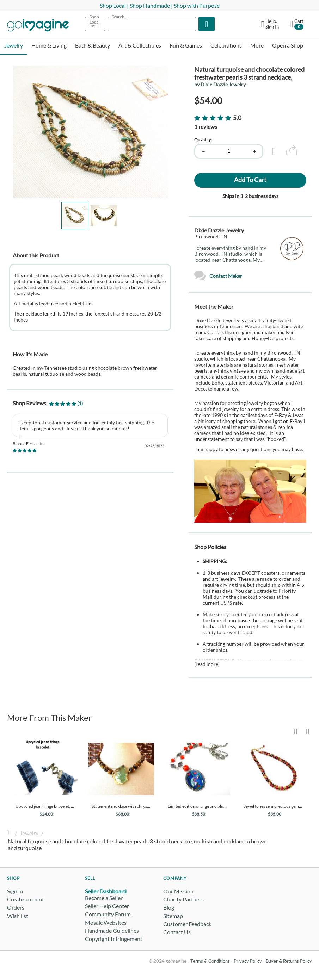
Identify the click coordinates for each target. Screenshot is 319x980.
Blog (169, 907)
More (257, 45)
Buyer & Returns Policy (289, 961)
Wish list (18, 916)
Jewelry (14, 45)
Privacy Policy (248, 961)
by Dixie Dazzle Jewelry (220, 84)
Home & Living (49, 45)
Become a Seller (104, 898)
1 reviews (206, 127)
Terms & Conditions (210, 961)
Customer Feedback (187, 924)
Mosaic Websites (106, 922)
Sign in (15, 891)
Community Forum (108, 914)
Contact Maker (218, 276)
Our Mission (178, 891)
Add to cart (250, 180)
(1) (66, 403)
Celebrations (226, 45)
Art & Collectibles (140, 45)
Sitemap (173, 916)
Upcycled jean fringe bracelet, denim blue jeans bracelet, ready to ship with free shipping (45, 806)
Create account (26, 899)
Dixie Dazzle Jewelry (219, 230)
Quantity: (203, 140)
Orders (16, 907)
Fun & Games (186, 45)
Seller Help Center (107, 906)
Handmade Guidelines (112, 931)
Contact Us (177, 932)
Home (10, 833)
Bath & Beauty (93, 45)
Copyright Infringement (114, 939)
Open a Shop (288, 45)
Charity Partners (183, 899)
